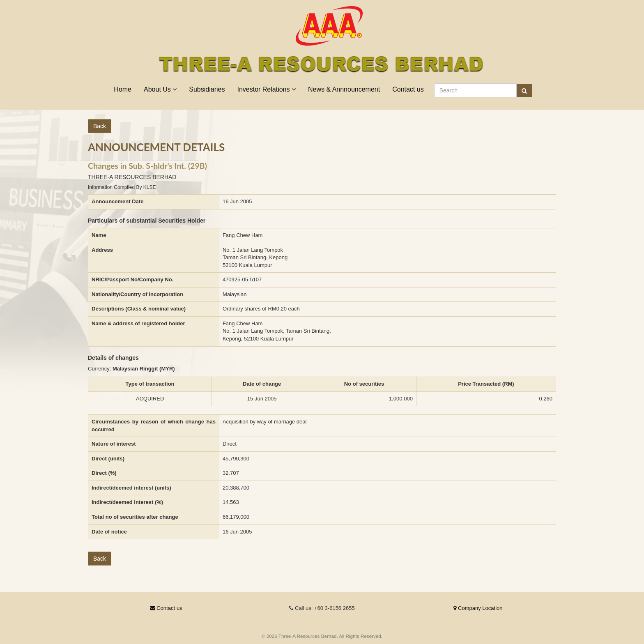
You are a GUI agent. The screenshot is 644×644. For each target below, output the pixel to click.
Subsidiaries (207, 89)
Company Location (478, 608)
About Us (160, 89)
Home (123, 89)
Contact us (408, 89)
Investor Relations (266, 89)
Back (100, 126)
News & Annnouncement (344, 89)
